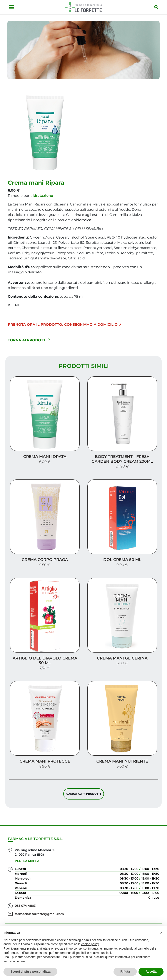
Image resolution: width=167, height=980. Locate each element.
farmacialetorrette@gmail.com (39, 893)
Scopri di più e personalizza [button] (30, 972)
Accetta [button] (151, 972)
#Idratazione (42, 193)
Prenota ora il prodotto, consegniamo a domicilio (64, 322)
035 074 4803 (25, 885)
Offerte (84, 924)
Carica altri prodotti (84, 771)
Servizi (83, 917)
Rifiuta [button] (125, 972)
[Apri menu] (10, 7)
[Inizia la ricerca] (158, 7)
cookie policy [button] (90, 944)
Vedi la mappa (27, 840)
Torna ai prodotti (29, 338)
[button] (161, 933)
